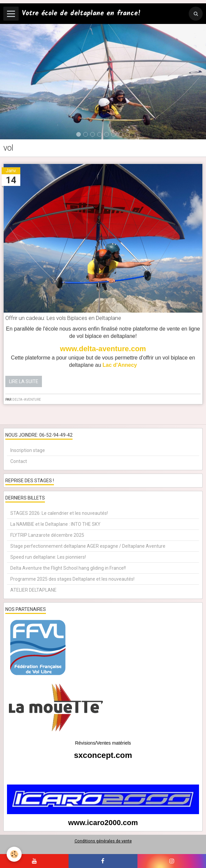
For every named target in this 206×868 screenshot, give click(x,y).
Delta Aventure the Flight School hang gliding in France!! (68, 568)
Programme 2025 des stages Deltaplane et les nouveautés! (72, 579)
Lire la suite (24, 381)
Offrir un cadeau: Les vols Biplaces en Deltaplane (63, 318)
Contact (19, 461)
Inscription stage (28, 450)
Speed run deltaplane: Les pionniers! (48, 557)
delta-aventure (27, 399)
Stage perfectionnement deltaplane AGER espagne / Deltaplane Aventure (88, 546)
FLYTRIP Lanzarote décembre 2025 (47, 535)
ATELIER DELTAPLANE (33, 590)
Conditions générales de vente (103, 841)
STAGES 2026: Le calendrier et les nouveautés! (59, 513)
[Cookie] (14, 854)
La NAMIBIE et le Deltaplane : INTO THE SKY (55, 524)
